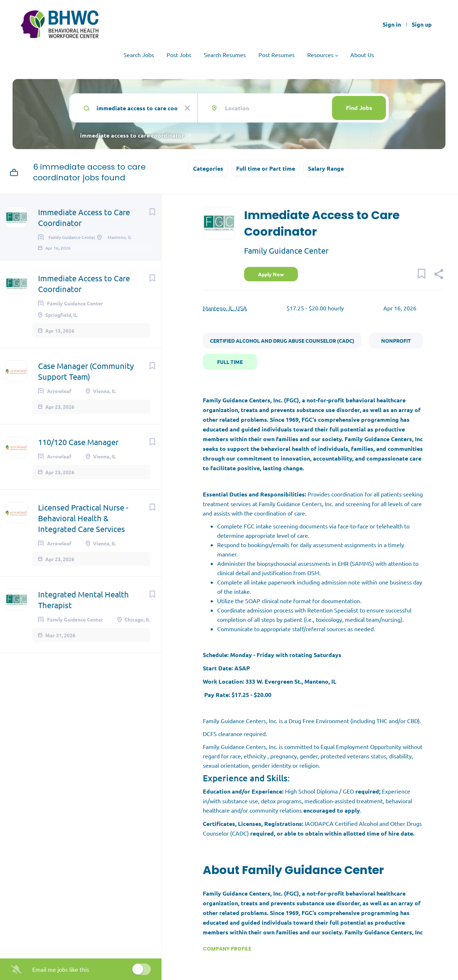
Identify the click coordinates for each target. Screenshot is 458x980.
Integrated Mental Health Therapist (83, 610)
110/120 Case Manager (78, 452)
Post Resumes (277, 55)
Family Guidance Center (286, 250)
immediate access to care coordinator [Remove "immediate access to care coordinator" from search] (132, 135)
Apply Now (271, 274)
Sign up (422, 24)
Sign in (392, 24)
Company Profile (227, 949)
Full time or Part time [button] (266, 168)
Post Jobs (179, 55)
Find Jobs (359, 108)
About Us (362, 55)
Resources (320, 55)
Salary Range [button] (326, 168)
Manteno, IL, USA (225, 308)
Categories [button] (208, 168)
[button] (438, 275)
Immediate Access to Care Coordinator (84, 217)
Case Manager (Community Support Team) (86, 381)
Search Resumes (225, 55)
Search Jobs (139, 55)
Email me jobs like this (61, 969)
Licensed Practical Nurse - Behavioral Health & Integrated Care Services (83, 528)
